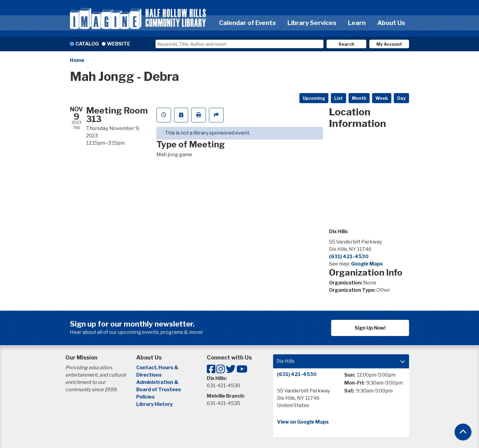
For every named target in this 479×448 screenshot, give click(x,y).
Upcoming (314, 98)
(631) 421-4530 (349, 257)
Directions (149, 375)
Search (346, 44)
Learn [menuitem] (357, 23)
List (338, 98)
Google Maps (367, 264)
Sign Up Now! (370, 328)
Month (359, 98)
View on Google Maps (303, 422)
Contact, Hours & (158, 368)
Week (382, 98)
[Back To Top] (463, 432)
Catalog (87, 44)
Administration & (158, 382)
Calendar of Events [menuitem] (247, 23)
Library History (154, 404)
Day (401, 98)
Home (77, 60)
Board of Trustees (159, 390)
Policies (145, 397)
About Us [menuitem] (391, 23)
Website (119, 44)
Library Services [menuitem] (312, 23)
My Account (389, 44)
